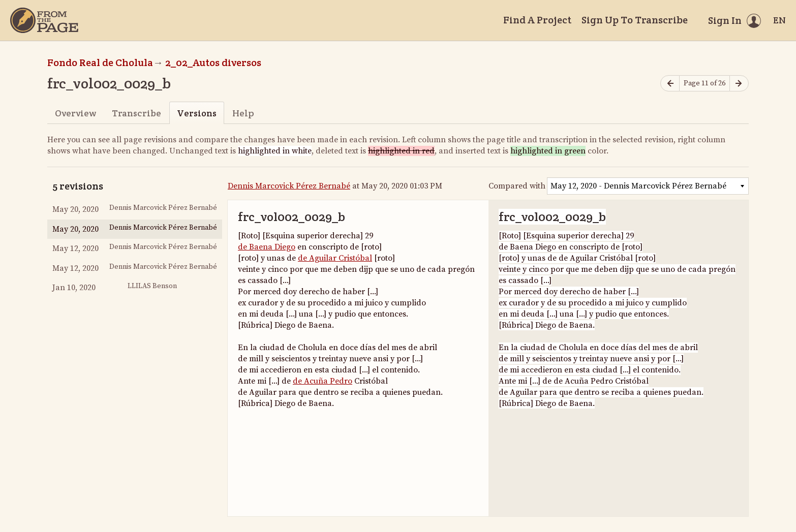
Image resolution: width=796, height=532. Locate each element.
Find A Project (537, 20)
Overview (75, 113)
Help (243, 113)
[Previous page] (670, 84)
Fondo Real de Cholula (100, 62)
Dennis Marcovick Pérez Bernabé (289, 186)
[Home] (44, 20)
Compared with (517, 186)
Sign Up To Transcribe (635, 20)
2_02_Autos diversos (213, 62)
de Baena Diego (267, 247)
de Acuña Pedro (323, 381)
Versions (197, 113)
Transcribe (136, 113)
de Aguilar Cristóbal (335, 258)
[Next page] (739, 84)
